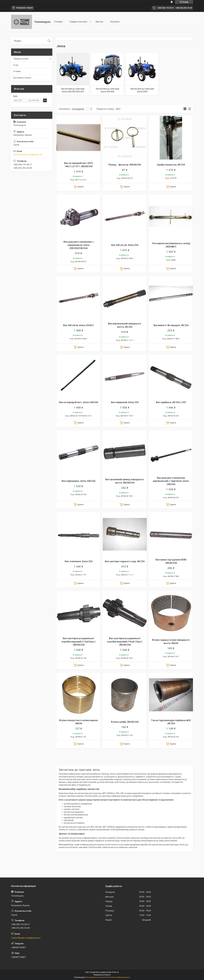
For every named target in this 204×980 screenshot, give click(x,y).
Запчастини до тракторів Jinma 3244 (142, 90)
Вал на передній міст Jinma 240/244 (79, 402)
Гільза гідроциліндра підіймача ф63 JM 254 (171, 722)
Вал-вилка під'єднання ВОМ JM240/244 (171, 561)
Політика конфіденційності (119, 977)
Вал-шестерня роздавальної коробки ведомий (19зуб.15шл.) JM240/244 (125, 642)
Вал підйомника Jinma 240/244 (78, 481)
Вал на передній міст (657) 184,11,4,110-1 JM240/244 (79, 165)
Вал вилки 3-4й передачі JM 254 (171, 325)
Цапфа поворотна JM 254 (171, 165)
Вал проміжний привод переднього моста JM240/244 (125, 481)
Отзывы (17, 71)
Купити (81, 187)
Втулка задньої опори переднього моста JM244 (171, 641)
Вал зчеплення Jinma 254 (79, 561)
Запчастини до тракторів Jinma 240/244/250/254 (73, 90)
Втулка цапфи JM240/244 (125, 722)
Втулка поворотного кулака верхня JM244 (78, 722)
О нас (16, 65)
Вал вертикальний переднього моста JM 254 (125, 325)
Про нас (99, 22)
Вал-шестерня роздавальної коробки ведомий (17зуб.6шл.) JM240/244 (78, 642)
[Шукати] (49, 41)
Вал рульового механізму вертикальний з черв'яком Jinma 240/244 (171, 481)
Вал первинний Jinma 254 (125, 402)
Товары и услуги (21, 59)
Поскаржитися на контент (97, 977)
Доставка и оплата (22, 78)
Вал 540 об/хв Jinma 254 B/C (78, 325)
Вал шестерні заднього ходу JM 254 (125, 561)
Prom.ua (116, 972)
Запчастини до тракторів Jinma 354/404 (107, 90)
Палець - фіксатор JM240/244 (125, 165)
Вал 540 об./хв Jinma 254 (125, 245)
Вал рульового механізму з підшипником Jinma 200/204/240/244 (78, 245)
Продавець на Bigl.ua (102, 975)
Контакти (115, 22)
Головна (58, 22)
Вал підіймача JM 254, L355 (171, 402)
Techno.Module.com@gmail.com (28, 155)
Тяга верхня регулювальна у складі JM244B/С (171, 245)
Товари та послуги (78, 22)
